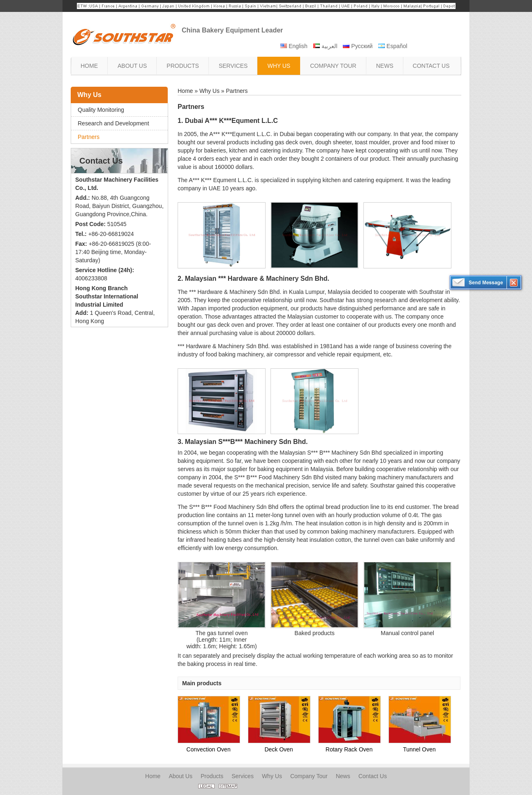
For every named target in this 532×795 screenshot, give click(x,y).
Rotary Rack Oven (349, 749)
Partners (89, 137)
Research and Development (113, 123)
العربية (325, 46)
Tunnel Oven (419, 749)
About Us (180, 776)
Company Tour (309, 776)
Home (185, 91)
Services (243, 776)
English (294, 46)
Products (212, 776)
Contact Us (101, 161)
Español (393, 46)
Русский (358, 46)
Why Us (89, 95)
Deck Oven (279, 749)
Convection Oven (208, 749)
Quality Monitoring (101, 110)
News (343, 776)
